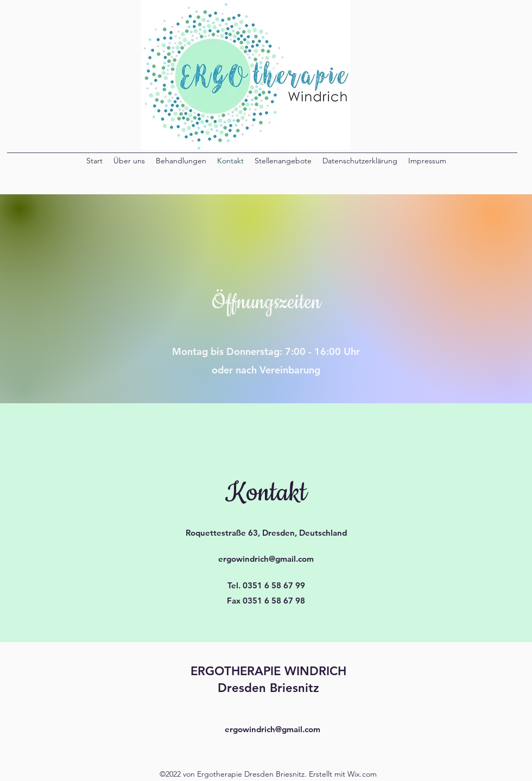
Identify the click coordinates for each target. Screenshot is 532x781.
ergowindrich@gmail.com (266, 559)
